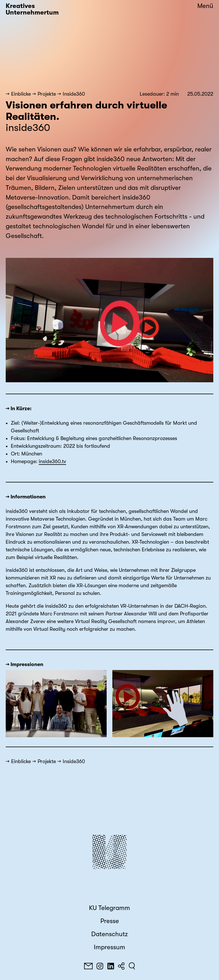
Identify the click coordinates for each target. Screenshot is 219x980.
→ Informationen (26, 497)
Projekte (47, 94)
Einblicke (21, 94)
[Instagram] (100, 966)
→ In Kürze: (19, 408)
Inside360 (74, 94)
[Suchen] (132, 966)
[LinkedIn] (111, 966)
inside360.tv (52, 461)
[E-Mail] (88, 966)
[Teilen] (121, 966)
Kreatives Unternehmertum (32, 9)
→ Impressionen (25, 664)
